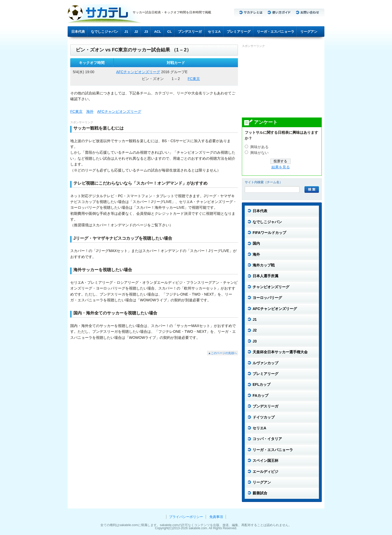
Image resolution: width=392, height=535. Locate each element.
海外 (90, 111)
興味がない (259, 153)
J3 (146, 32)
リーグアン (309, 32)
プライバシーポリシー (186, 517)
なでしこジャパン (105, 32)
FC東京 (194, 79)
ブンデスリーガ (190, 32)
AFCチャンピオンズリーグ (138, 72)
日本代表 (78, 32)
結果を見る (281, 167)
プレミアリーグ (239, 32)
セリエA (214, 32)
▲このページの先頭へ (222, 353)
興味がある (259, 147)
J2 (136, 32)
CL (169, 32)
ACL (158, 32)
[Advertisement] (281, 82)
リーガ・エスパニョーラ (276, 32)
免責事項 (216, 517)
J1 (126, 32)
